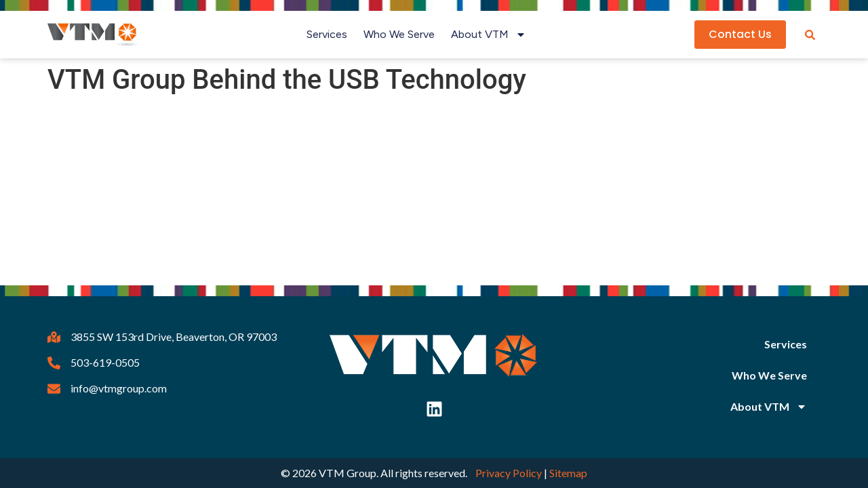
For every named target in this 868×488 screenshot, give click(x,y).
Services (327, 34)
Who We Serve (399, 34)
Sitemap (568, 473)
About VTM (489, 35)
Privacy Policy (509, 473)
